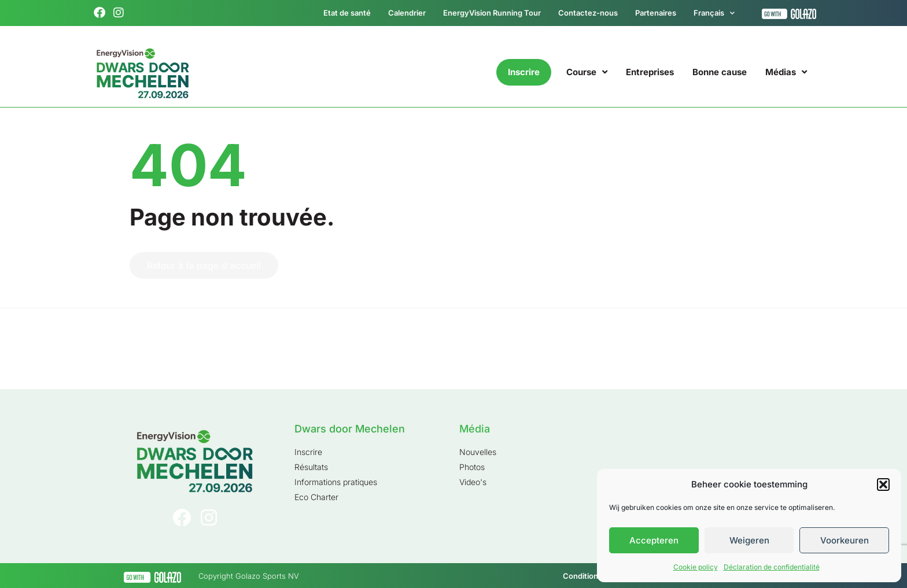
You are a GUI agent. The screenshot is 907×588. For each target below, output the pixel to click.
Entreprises (650, 72)
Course (587, 72)
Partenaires (656, 13)
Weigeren (749, 540)
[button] (883, 485)
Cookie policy (696, 567)
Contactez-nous (588, 13)
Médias (786, 72)
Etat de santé (347, 13)
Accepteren (654, 540)
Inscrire (524, 72)
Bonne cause (720, 72)
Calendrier (407, 13)
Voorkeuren (845, 540)
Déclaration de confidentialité (772, 567)
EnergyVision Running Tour (492, 13)
